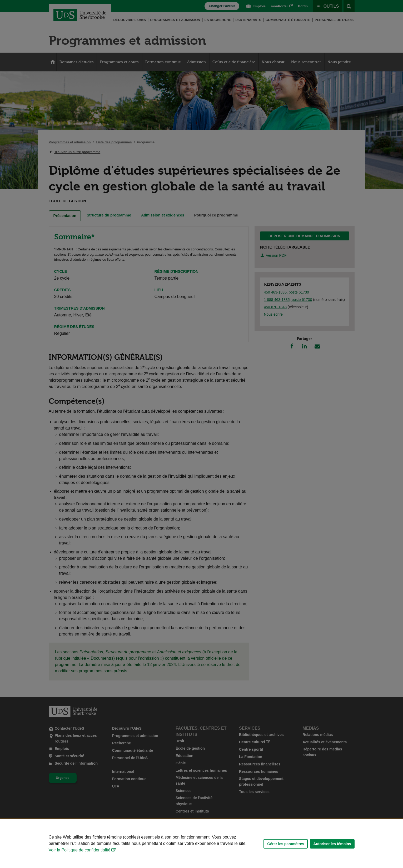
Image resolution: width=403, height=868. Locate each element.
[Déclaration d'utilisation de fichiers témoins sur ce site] (201, 844)
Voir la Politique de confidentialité (80, 850)
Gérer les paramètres (286, 844)
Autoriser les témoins (332, 844)
